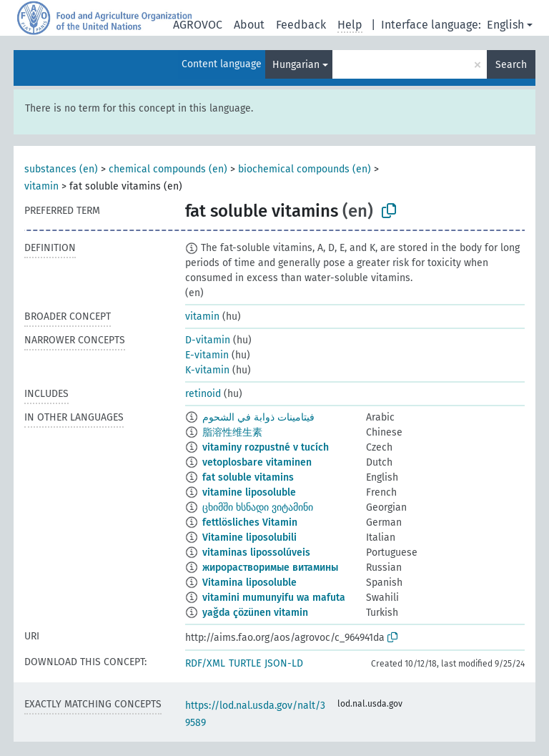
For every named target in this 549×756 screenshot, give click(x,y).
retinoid (203, 394)
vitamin (41, 186)
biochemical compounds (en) (305, 169)
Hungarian (296, 65)
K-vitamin (207, 370)
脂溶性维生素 (232, 432)
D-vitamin (208, 340)
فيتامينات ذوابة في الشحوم (258, 417)
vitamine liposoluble (249, 492)
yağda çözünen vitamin (255, 613)
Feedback (301, 25)
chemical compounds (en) (168, 169)
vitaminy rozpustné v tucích (266, 447)
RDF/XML (205, 663)
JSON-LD (284, 663)
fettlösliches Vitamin (250, 522)
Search (511, 65)
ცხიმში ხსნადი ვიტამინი (258, 507)
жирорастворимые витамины (270, 568)
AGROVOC (198, 25)
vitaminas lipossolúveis (256, 553)
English (505, 25)
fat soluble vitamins (248, 477)
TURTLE (245, 663)
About (249, 25)
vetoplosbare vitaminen (257, 462)
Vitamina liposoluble (249, 583)
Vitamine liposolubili (249, 537)
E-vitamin (207, 355)
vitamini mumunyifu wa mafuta (274, 598)
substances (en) (61, 169)
